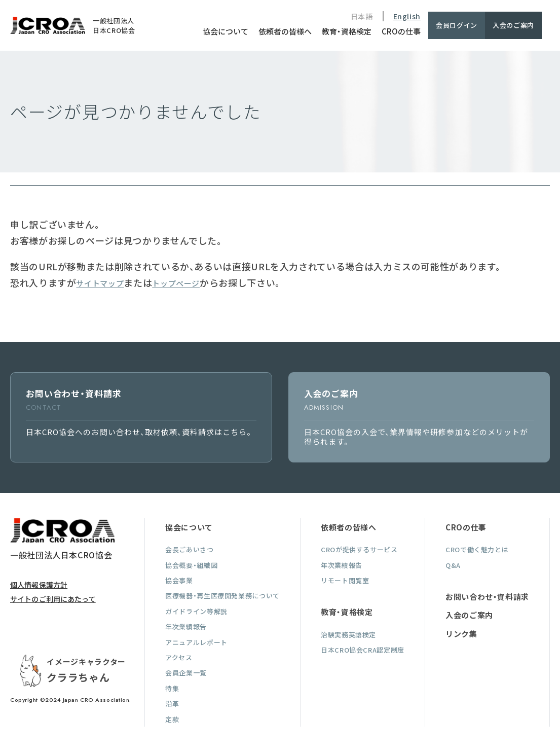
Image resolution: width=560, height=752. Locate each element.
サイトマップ (100, 283)
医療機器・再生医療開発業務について (222, 596)
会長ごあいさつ (189, 549)
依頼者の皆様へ (285, 31)
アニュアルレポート (196, 642)
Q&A (453, 565)
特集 (172, 688)
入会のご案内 (513, 25)
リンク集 (461, 634)
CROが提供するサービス (359, 549)
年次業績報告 (186, 626)
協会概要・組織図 (191, 565)
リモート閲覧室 (345, 580)
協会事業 (179, 580)
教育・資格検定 (347, 31)
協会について (226, 31)
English (407, 16)
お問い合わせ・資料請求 (487, 597)
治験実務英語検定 (348, 635)
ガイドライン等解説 (196, 611)
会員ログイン (457, 25)
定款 (172, 719)
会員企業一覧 (186, 673)
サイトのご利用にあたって (53, 599)
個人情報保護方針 (39, 585)
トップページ (176, 283)
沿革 (172, 704)
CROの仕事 (401, 31)
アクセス (179, 657)
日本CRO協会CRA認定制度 (363, 650)
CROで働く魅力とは (477, 549)
